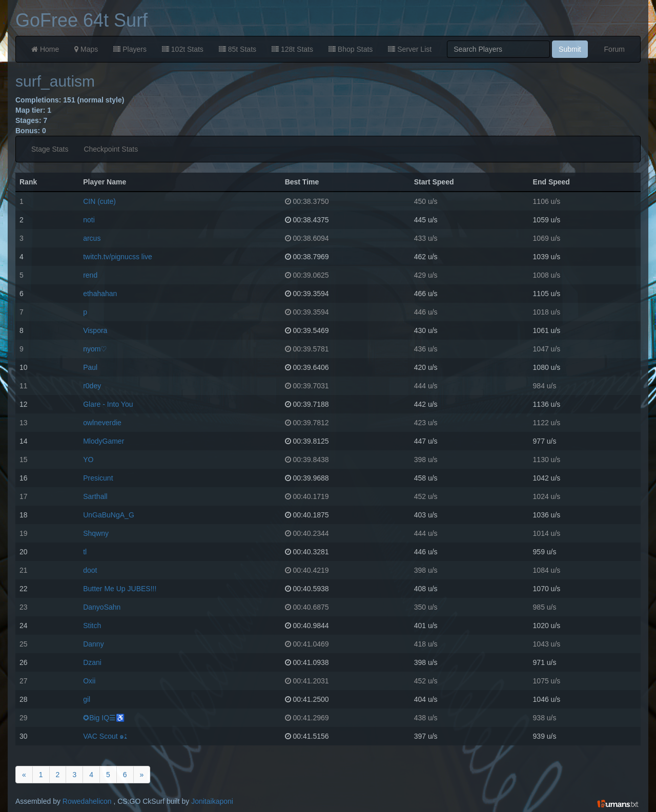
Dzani (92, 662)
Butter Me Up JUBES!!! (120, 589)
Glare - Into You (108, 404)
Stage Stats (50, 149)
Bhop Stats (351, 49)
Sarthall (95, 496)
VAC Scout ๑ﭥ (105, 736)
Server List (410, 49)
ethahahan (100, 294)
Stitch (92, 626)
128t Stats (292, 49)
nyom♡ (95, 349)
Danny (93, 644)
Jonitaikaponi (212, 801)
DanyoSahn (102, 607)
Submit (570, 49)
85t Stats (238, 49)
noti (89, 220)
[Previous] (24, 775)
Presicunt (98, 478)
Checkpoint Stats (111, 149)
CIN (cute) (99, 201)
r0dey (92, 386)
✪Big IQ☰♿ (104, 718)
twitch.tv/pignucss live (118, 257)
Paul (90, 367)
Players (130, 49)
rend (90, 275)
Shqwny (96, 533)
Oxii (89, 681)
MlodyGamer (104, 441)
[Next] (142, 775)
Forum (614, 49)
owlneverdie (102, 423)
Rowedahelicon (87, 801)
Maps (86, 49)
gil (87, 699)
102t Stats (183, 49)
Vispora (95, 330)
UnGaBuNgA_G (109, 515)
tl (85, 552)
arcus (92, 238)
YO (88, 460)
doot (90, 570)
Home (45, 49)
